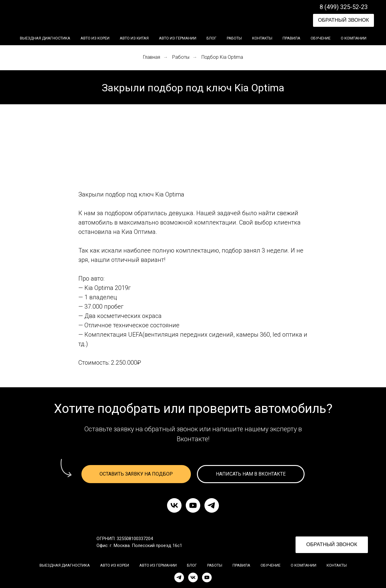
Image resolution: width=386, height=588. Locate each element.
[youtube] (193, 505)
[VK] (193, 577)
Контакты (262, 38)
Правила (291, 38)
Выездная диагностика (45, 38)
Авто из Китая (134, 38)
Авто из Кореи (95, 38)
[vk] (174, 505)
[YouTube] (207, 577)
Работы (234, 38)
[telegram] (212, 505)
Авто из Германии (178, 38)
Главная (152, 57)
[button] (343, 20)
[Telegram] (179, 577)
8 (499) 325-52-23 (344, 7)
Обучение (321, 38)
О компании (354, 38)
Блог (212, 38)
